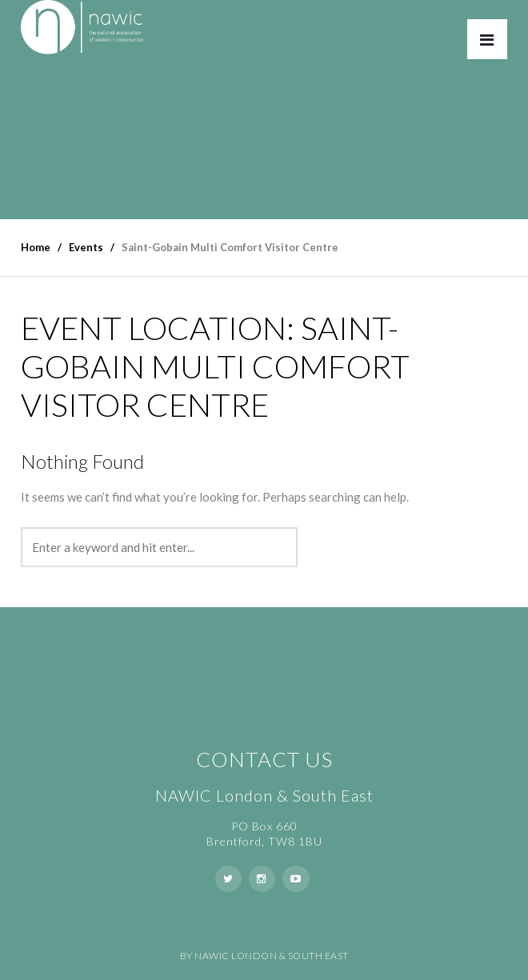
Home (36, 247)
